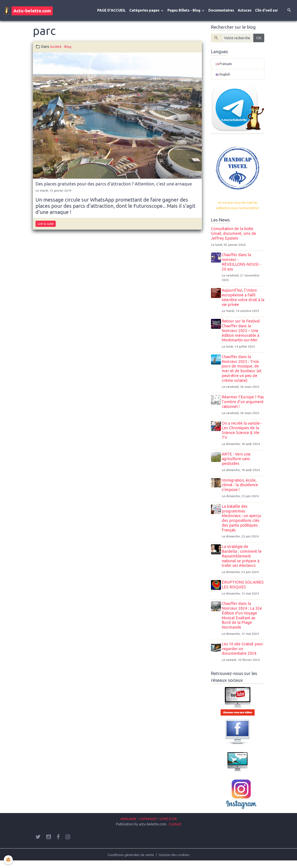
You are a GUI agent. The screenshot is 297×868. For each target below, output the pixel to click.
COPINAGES (148, 825)
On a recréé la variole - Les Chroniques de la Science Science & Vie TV (243, 432)
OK (259, 39)
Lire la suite (46, 224)
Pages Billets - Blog (184, 11)
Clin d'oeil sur (266, 11)
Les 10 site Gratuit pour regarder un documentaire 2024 (243, 655)
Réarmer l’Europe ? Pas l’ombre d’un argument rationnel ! (241, 404)
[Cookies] (8, 860)
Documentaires (221, 11)
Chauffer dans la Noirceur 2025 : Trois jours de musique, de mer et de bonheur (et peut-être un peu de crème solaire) (243, 371)
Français (224, 65)
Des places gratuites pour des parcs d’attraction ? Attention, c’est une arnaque (114, 185)
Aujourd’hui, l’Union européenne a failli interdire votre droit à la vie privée (242, 299)
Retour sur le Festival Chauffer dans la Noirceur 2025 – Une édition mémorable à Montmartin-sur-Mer (242, 333)
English (223, 76)
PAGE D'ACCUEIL (111, 11)
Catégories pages (145, 11)
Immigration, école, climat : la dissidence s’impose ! (241, 487)
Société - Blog (61, 47)
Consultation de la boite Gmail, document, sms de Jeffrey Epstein (234, 236)
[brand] (28, 11)
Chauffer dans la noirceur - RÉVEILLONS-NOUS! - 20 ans (242, 264)
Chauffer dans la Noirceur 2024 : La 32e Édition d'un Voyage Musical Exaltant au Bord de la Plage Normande (243, 622)
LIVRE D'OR (170, 825)
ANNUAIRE (126, 825)
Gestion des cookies (175, 862)
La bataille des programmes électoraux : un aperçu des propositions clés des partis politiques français (243, 520)
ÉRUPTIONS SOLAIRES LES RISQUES (236, 589)
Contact (175, 831)
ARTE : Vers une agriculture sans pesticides (237, 461)
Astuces (245, 11)
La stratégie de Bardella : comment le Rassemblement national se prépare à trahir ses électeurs (243, 558)
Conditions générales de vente (130, 862)
